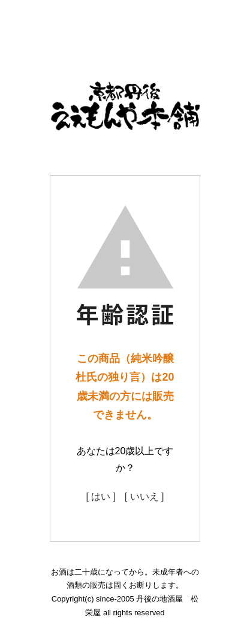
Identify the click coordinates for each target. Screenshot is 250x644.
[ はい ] (101, 496)
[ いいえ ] (144, 496)
